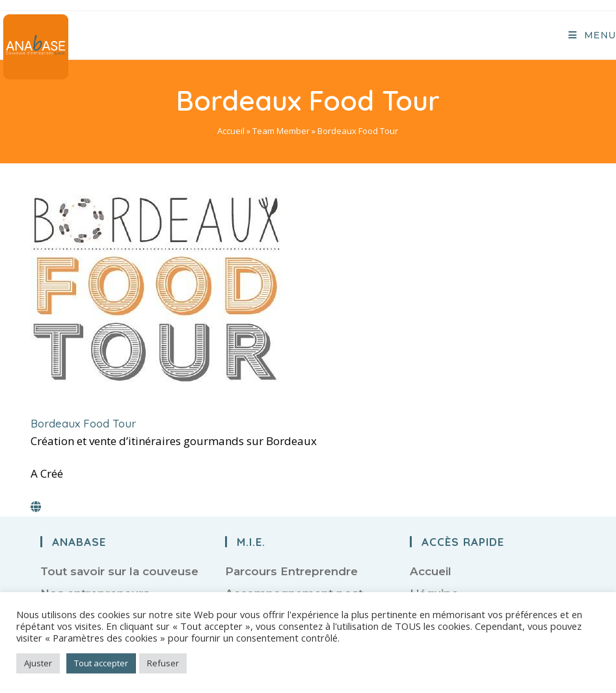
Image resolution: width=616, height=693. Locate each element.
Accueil (231, 131)
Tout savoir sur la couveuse (119, 571)
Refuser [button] (163, 663)
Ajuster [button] (38, 663)
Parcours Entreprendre (291, 571)
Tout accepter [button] (101, 663)
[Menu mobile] (592, 35)
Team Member (281, 131)
